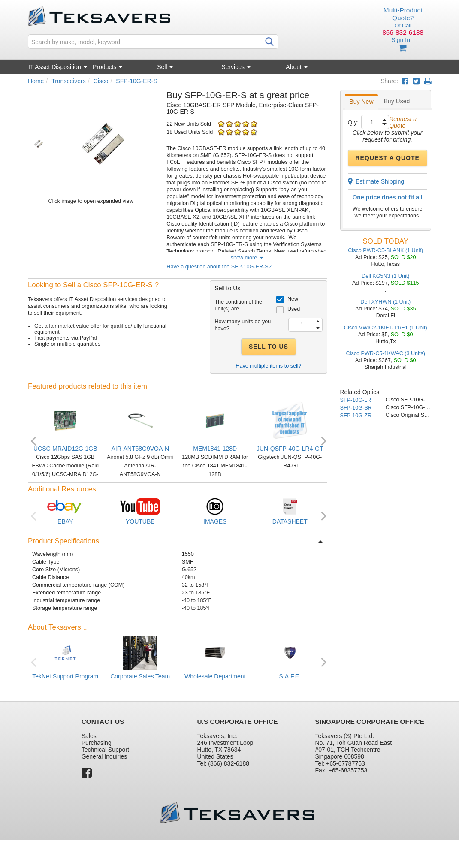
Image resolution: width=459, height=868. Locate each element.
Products (107, 67)
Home (36, 81)
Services (236, 67)
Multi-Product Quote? (403, 14)
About (296, 67)
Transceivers (69, 81)
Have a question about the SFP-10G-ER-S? (219, 267)
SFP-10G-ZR (356, 416)
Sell (165, 67)
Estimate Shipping (376, 181)
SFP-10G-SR (356, 408)
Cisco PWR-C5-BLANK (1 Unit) (385, 250)
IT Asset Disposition (58, 67)
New (293, 299)
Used (294, 309)
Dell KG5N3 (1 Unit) (385, 276)
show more (247, 258)
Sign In (401, 40)
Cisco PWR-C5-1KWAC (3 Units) (386, 353)
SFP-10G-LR (356, 400)
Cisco (101, 81)
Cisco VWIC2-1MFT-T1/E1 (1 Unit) (386, 328)
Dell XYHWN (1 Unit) (385, 302)
